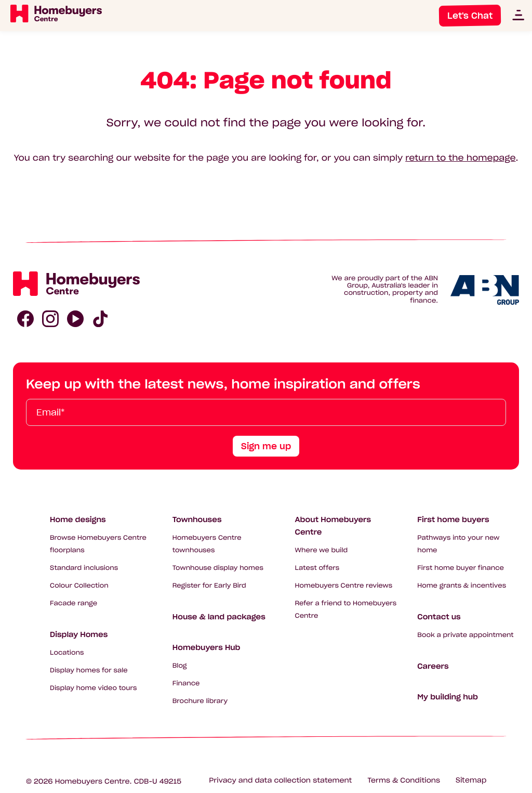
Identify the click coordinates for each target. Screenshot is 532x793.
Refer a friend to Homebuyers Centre (346, 610)
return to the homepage (460, 158)
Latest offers (317, 568)
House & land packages (219, 617)
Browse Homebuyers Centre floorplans (98, 544)
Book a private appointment (465, 635)
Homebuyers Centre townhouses (207, 544)
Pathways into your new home (458, 544)
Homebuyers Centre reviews (344, 586)
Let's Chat (470, 16)
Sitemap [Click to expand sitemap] (471, 780)
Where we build (322, 550)
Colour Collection (79, 586)
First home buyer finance (461, 568)
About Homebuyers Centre (333, 526)
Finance (186, 684)
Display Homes (79, 634)
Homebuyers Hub (207, 647)
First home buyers (453, 519)
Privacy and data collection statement (280, 780)
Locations (67, 653)
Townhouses (197, 519)
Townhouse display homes (218, 568)
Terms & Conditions (404, 780)
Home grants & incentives (462, 586)
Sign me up (266, 446)
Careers (433, 666)
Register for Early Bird (209, 586)
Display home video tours (93, 688)
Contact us (439, 617)
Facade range (74, 603)
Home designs (78, 519)
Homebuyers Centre (92, 781)
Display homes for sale (89, 671)
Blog (180, 666)
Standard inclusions (84, 568)
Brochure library (200, 701)
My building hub (448, 697)
